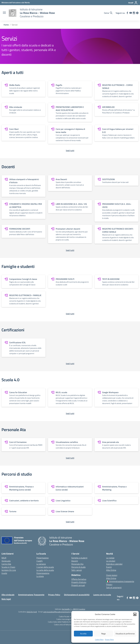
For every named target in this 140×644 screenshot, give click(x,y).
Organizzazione (43, 573)
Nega (103, 634)
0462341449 (32, 612)
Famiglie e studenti (79, 558)
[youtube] (131, 13)
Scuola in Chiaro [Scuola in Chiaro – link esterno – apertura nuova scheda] (8, 567)
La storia (40, 576)
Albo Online (111, 570)
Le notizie (110, 558)
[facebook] (127, 13)
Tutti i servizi (77, 570)
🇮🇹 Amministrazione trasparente (120, 581)
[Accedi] (133, 3)
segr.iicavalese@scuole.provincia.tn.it (57, 612)
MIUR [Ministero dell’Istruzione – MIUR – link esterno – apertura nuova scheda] (4, 558)
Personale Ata (77, 564)
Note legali (6, 599)
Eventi (109, 567)
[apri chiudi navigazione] (4, 13)
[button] (135, 614)
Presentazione (42, 558)
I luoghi (39, 561)
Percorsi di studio (78, 567)
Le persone (41, 564)
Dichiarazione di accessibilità (77, 595)
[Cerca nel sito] (108, 13)
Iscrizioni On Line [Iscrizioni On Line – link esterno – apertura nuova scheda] (9, 570)
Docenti (75, 561)
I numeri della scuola (45, 567)
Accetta (83, 634)
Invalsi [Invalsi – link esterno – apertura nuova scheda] (4, 573)
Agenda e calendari (114, 564)
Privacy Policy (109, 639)
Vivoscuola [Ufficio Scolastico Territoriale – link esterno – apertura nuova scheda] (6, 561)
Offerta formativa (79, 579)
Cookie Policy (99, 639)
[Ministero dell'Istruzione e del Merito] (16, 2)
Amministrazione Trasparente (31, 595)
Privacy (109, 584)
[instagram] (134, 13)
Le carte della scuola (45, 570)
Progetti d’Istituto (79, 582)
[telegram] (137, 13)
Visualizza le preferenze (125, 634)
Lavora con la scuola (102, 595)
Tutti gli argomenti (114, 587)
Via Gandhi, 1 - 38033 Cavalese (73, 609)
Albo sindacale (8, 595)
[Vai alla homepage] (13, 13)
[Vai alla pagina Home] (6, 25)
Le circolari (111, 561)
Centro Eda (6, 564)
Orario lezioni (112, 575)
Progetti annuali (78, 585)
